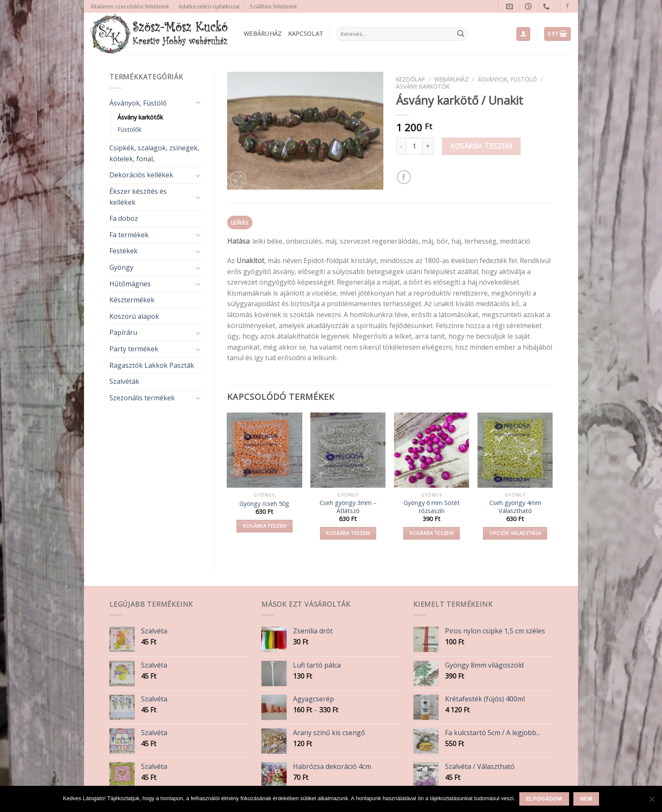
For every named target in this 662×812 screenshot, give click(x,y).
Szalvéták (124, 381)
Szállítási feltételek (273, 6)
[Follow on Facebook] (567, 6)
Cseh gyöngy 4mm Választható (515, 507)
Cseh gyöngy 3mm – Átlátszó (348, 507)
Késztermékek (132, 300)
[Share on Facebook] (404, 177)
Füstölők (129, 129)
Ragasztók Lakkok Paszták (152, 365)
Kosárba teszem (481, 146)
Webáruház (263, 34)
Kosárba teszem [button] (265, 526)
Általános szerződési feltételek (130, 6)
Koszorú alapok (134, 316)
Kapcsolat (306, 34)
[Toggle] (198, 103)
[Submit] (461, 34)
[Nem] (651, 801)
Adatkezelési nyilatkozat (209, 6)
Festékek (123, 251)
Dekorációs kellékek (141, 175)
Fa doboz (124, 218)
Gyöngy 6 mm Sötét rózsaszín (432, 507)
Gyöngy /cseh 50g (264, 504)
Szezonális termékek (142, 398)
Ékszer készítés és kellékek (138, 197)
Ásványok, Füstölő (138, 103)
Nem (586, 799)
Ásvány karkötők (140, 117)
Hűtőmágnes (130, 284)
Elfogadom (544, 799)
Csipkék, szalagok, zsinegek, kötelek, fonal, (154, 153)
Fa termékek (129, 235)
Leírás (240, 223)
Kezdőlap (411, 79)
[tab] (240, 223)
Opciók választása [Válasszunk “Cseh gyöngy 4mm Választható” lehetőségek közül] (515, 533)
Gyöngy (121, 267)
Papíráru (123, 332)
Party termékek (134, 349)
